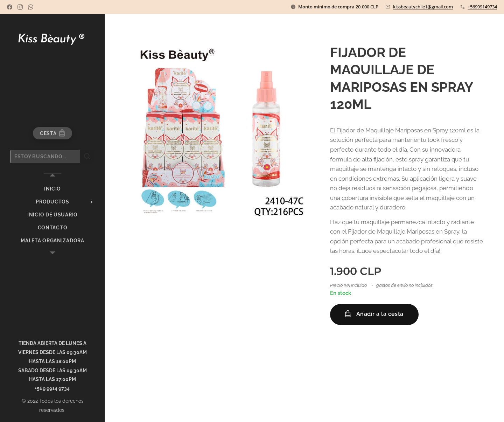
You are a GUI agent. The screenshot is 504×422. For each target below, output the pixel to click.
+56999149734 (482, 7)
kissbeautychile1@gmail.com (423, 7)
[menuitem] (52, 189)
